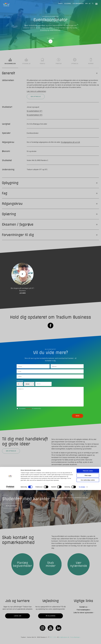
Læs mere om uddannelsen (36, 91)
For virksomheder (78, 4)
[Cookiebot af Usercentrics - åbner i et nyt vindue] (10, 641)
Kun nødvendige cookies (88, 634)
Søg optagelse (36, 97)
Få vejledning (50, 616)
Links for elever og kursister (83, 613)
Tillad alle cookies (88, 625)
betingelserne (29, 408)
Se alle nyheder (11, 506)
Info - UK (88, 4)
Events (60, 4)
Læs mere (22, 293)
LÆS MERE (55, 500)
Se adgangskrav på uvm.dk (70, 142)
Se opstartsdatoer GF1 (35, 111)
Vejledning (68, 4)
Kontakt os (83, 607)
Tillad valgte (88, 629)
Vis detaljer (82, 641)
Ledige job (18, 616)
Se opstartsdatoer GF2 (35, 115)
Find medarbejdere (83, 610)
